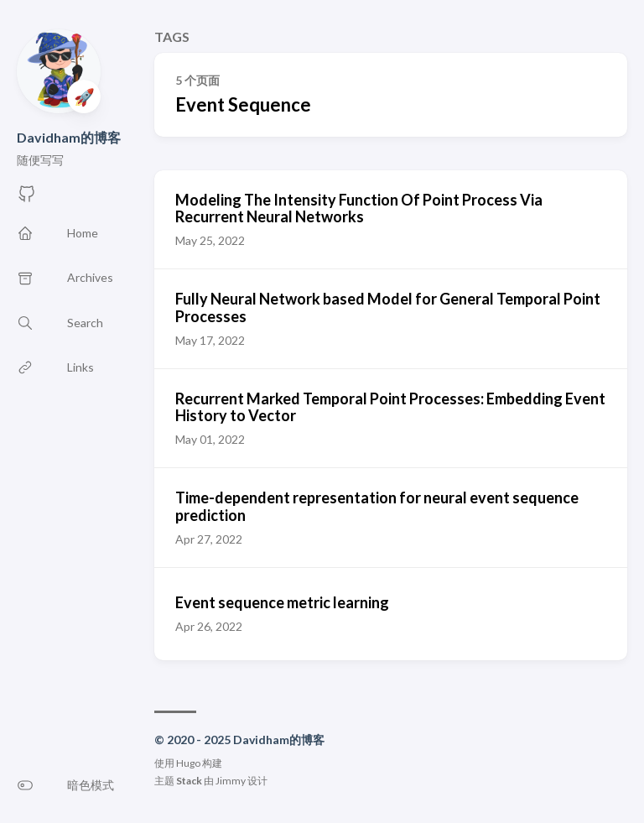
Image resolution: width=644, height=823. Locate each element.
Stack (189, 781)
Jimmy (231, 781)
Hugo (188, 763)
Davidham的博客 (69, 137)
